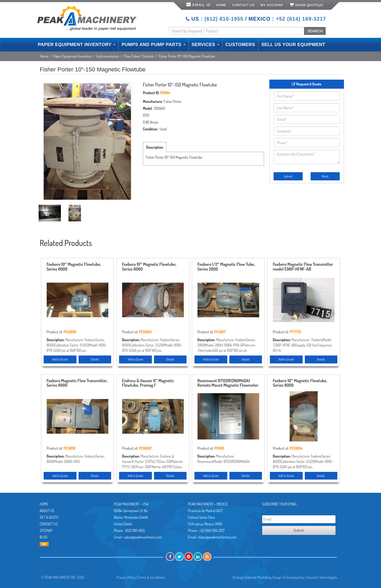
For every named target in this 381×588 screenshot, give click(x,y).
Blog (44, 537)
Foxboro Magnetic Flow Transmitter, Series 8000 (77, 383)
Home (221, 5)
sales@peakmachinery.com (143, 537)
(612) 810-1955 (224, 19)
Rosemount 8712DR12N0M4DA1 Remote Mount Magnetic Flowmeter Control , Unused (228, 383)
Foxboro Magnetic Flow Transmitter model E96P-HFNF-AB (303, 267)
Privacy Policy (126, 577)
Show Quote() (306, 5)
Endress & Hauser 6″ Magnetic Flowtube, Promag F (148, 383)
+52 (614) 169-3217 (301, 19)
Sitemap (46, 530)
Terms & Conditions (151, 577)
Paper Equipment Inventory (72, 56)
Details (95, 359)
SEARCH (315, 31)
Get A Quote (49, 517)
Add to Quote (60, 359)
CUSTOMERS (240, 45)
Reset (325, 176)
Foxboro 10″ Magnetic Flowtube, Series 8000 (74, 267)
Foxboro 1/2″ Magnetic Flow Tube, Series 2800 (226, 267)
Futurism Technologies (322, 577)
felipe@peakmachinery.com (217, 537)
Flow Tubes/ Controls (139, 56)
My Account (272, 5)
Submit (288, 176)
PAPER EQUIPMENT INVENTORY (77, 45)
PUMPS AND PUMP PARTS (153, 45)
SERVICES (205, 45)
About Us (47, 511)
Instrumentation (108, 56)
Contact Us (243, 5)
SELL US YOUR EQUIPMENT (293, 45)
